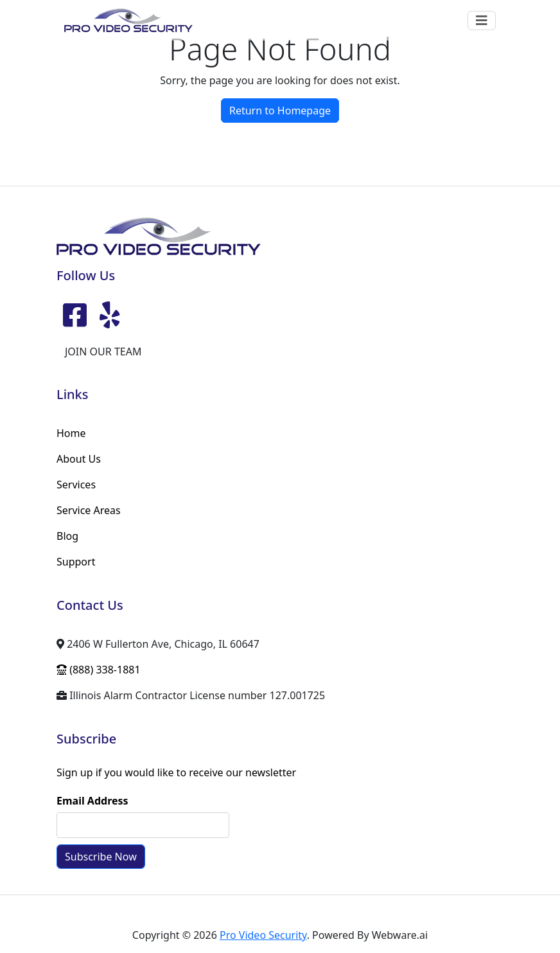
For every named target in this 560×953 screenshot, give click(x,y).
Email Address (92, 801)
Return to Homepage (280, 111)
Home (71, 433)
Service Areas (89, 510)
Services (76, 485)
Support (76, 562)
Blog (67, 536)
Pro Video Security (263, 935)
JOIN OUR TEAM (103, 352)
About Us (79, 459)
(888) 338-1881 (99, 670)
